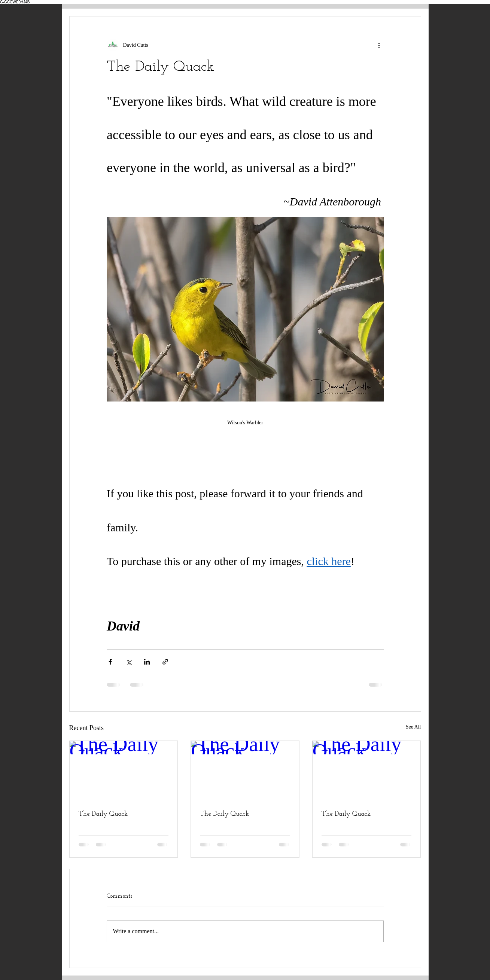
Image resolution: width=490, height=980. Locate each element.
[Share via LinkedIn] (147, 662)
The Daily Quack (103, 814)
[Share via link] (165, 662)
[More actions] (379, 45)
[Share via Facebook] (110, 662)
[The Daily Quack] (124, 771)
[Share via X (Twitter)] (129, 662)
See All (413, 727)
